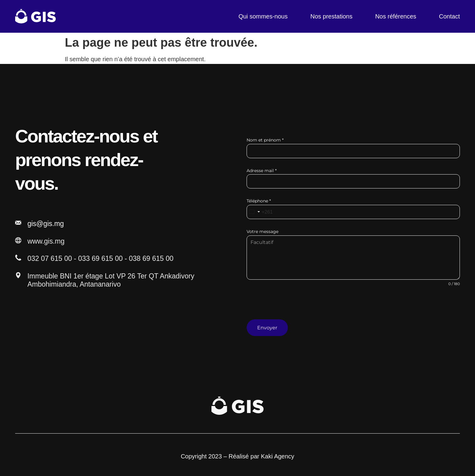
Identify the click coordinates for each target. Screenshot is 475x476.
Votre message (262, 231)
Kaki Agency (277, 453)
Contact (449, 16)
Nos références (396, 16)
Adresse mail (262, 171)
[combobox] (261, 212)
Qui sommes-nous (263, 16)
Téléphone (259, 201)
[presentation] (353, 308)
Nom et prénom (265, 140)
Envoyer (267, 328)
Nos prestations (331, 16)
